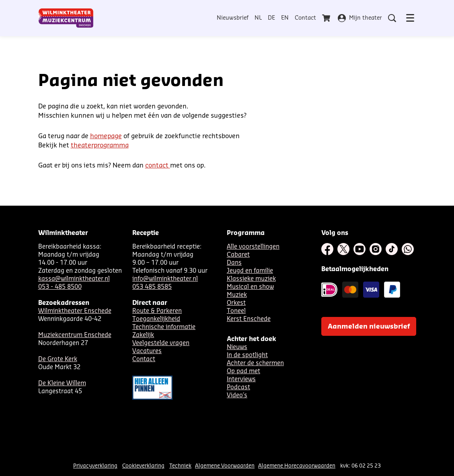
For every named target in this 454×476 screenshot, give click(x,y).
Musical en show (250, 287)
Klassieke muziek (251, 279)
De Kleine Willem (62, 383)
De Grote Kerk (58, 359)
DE (271, 18)
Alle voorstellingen (253, 247)
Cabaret (238, 255)
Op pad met (243, 371)
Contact (305, 18)
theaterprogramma (100, 145)
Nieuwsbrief (233, 18)
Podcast (238, 387)
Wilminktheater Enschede (75, 311)
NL (258, 18)
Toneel (236, 311)
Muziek (237, 295)
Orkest (236, 303)
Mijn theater (360, 18)
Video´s (237, 395)
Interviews (241, 379)
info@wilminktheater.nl (165, 279)
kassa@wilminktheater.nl (74, 279)
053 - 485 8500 (60, 287)
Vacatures (147, 351)
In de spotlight (247, 355)
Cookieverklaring (143, 466)
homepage (106, 136)
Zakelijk (143, 335)
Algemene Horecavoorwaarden (297, 466)
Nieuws (237, 347)
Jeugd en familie (250, 271)
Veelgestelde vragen (161, 343)
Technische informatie (164, 327)
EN (285, 18)
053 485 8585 (152, 287)
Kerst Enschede (249, 319)
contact (158, 165)
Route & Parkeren (157, 311)
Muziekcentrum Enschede (75, 335)
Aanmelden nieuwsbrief (369, 327)
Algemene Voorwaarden (225, 466)
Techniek (180, 466)
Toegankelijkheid (156, 319)
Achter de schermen (255, 363)
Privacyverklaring (95, 466)
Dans (234, 263)
